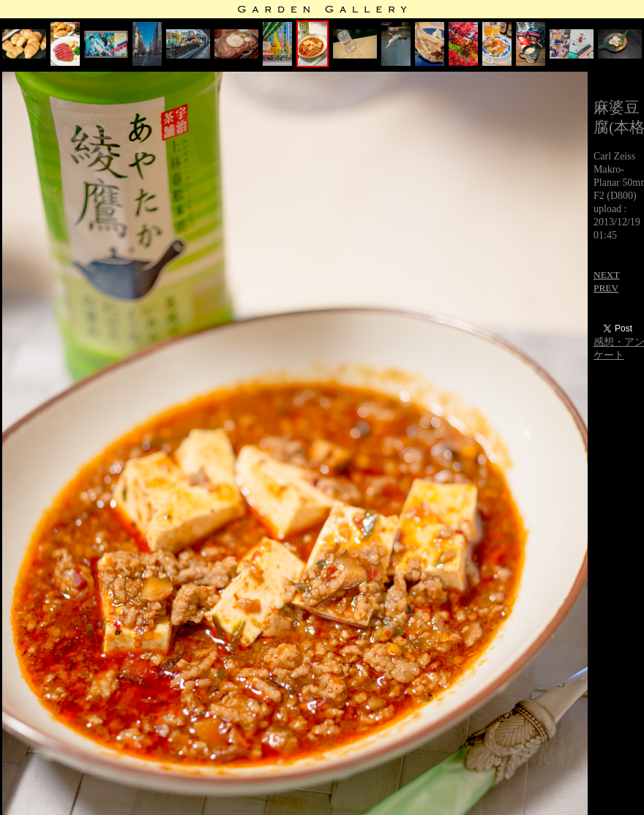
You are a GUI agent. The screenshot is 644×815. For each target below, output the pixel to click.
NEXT (607, 275)
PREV (606, 288)
